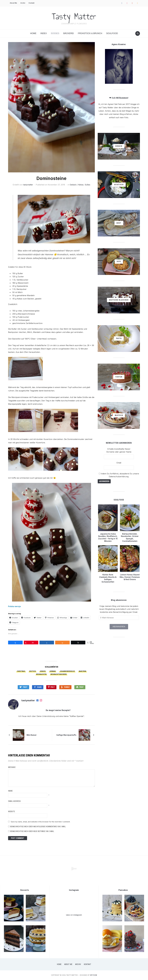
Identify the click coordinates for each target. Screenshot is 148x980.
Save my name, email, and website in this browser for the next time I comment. (40, 822)
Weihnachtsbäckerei (59, 674)
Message (12, 767)
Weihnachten (41, 674)
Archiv (23, 3)
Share (39, 687)
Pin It (53, 687)
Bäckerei (69, 33)
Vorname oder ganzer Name (119, 452)
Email (119, 463)
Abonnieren (119, 627)
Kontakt (32, 3)
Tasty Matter (74, 16)
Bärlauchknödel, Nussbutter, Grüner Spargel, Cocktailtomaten (130, 537)
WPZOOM (94, 975)
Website (12, 811)
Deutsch (33, 671)
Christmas (21, 671)
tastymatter (28, 185)
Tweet (25, 687)
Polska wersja (14, 606)
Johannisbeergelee (67, 671)
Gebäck (43, 671)
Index (44, 33)
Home (33, 33)
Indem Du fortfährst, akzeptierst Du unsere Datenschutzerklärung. (119, 475)
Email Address (14, 801)
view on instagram (74, 915)
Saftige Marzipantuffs (66, 735)
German (53, 671)
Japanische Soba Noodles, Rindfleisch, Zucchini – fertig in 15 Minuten (108, 537)
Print (81, 687)
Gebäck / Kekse (77, 185)
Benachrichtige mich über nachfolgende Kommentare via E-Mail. (38, 827)
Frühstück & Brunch (90, 33)
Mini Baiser (32, 735)
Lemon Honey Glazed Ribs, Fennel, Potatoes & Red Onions (130, 577)
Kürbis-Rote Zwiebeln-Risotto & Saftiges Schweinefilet (108, 578)
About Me (13, 3)
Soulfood (112, 33)
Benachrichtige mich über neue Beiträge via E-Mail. (32, 831)
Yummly (67, 687)
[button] (51, 107)
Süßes (55, 33)
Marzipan (82, 671)
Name (10, 791)
